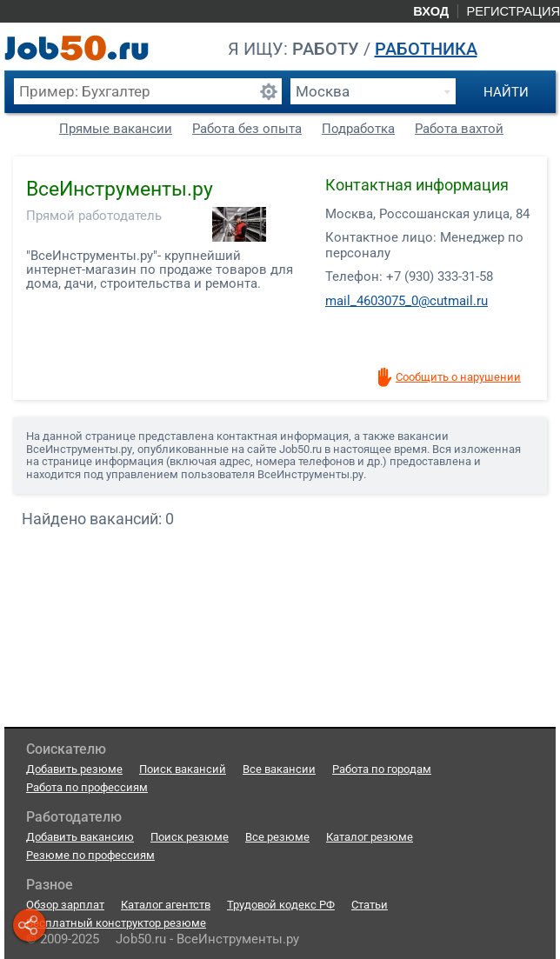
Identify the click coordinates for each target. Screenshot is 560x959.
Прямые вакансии (116, 129)
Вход (431, 11)
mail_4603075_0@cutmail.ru (407, 301)
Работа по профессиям (87, 787)
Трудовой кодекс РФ (281, 905)
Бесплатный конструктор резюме (116, 923)
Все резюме (277, 837)
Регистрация (513, 11)
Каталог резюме (370, 837)
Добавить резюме (74, 769)
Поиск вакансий (183, 769)
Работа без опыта (247, 129)
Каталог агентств (166, 905)
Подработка (358, 129)
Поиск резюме (190, 837)
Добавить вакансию (80, 837)
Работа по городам (382, 769)
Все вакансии (279, 769)
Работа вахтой (459, 129)
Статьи (370, 905)
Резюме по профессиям (90, 855)
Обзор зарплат (65, 905)
